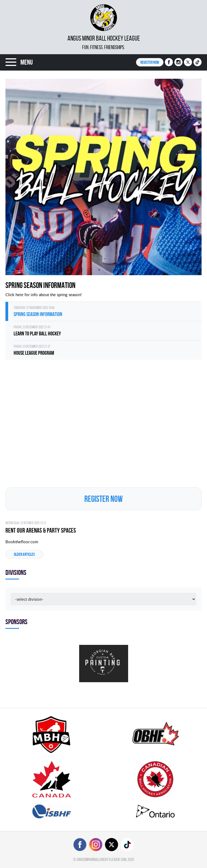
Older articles (24, 554)
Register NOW (150, 62)
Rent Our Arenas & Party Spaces (41, 530)
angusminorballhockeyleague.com (101, 859)
